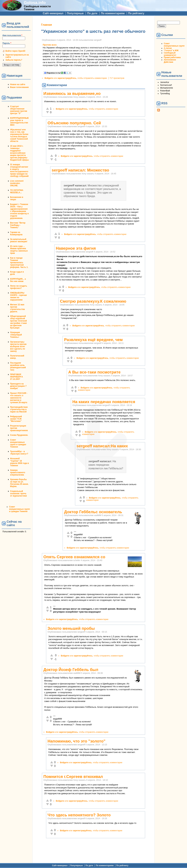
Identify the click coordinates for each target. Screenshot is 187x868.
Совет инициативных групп (174, 45)
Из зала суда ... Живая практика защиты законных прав (19, 250)
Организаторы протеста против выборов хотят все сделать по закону (18, 347)
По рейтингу (136, 13)
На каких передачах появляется (104, 402)
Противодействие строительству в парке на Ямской (19, 409)
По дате (92, 13)
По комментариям (113, 13)
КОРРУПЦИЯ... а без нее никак (18, 280)
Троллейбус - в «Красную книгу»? (19, 453)
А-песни (168, 48)
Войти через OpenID (15, 51)
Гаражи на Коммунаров (16, 233)
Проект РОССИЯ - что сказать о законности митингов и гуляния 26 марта (19, 398)
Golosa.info (35, 3)
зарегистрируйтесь (67, 78)
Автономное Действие (170, 61)
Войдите (49, 78)
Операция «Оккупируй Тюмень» (16, 335)
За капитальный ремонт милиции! (19, 240)
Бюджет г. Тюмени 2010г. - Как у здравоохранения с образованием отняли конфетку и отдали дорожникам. (19, 211)
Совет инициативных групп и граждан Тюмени (18, 443)
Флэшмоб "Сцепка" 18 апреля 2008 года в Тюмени (19, 462)
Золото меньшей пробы (71, 628)
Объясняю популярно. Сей (74, 123)
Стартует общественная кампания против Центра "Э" (19, 110)
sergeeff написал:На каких (102, 446)
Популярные (75, 13)
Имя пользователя (12, 35)
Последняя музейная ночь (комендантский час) (18, 366)
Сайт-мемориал (53, 13)
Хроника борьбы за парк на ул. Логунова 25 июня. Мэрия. (19, 483)
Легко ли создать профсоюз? (19, 287)
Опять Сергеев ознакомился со (74, 557)
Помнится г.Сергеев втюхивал (73, 777)
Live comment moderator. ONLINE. (17, 183)
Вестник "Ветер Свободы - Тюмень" (18, 225)
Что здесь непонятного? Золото (79, 815)
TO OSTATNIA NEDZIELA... (17, 191)
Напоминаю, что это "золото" (76, 741)
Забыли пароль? (14, 60)
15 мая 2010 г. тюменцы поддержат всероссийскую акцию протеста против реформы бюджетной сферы (19, 153)
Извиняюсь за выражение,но (72, 93)
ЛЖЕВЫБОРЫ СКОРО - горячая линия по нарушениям (18, 296)
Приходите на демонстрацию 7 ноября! (18, 386)
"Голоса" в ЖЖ (171, 50)
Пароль (7, 43)
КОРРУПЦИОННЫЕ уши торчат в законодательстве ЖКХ (19, 122)
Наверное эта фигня (76, 248)
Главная (46, 25)
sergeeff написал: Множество (80, 170)
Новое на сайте (18, 84)
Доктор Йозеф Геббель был (71, 670)
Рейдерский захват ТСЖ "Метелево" (16, 419)
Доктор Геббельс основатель (93, 512)
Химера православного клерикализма (18, 472)
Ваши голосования (19, 87)
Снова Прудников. (19, 435)
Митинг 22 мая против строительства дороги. (17, 308)
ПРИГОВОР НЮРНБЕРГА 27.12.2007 (16, 377)
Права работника (172, 57)
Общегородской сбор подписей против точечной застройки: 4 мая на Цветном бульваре (18, 322)
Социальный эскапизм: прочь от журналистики (18, 494)
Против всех (50, 45)
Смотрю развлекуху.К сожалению (93, 301)
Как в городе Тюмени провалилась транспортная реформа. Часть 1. (19, 263)
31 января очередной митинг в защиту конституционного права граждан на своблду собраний (19, 170)
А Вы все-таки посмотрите (94, 372)
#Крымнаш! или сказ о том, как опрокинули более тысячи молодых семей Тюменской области (19, 135)
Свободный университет (170, 54)
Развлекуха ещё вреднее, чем (93, 340)
